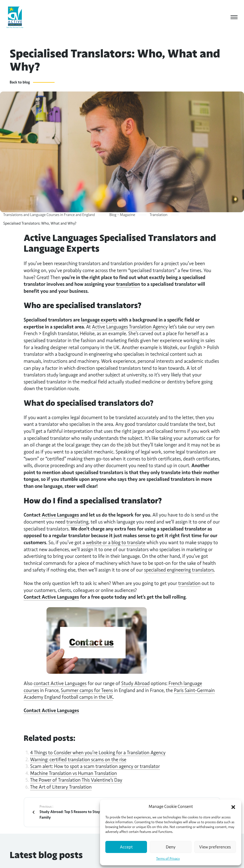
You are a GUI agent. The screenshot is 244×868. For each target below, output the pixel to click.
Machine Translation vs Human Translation (73, 773)
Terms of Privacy (168, 859)
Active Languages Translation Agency (130, 327)
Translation (159, 215)
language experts (99, 320)
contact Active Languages (60, 683)
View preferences (215, 847)
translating (77, 522)
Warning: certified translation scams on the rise (78, 760)
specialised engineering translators (179, 570)
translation (128, 284)
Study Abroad (135, 683)
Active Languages (60, 515)
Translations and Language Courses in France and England (49, 215)
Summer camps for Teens (87, 690)
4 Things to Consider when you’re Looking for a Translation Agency (98, 753)
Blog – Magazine (122, 215)
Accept (126, 847)
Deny (171, 847)
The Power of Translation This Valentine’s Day (76, 780)
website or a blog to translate (116, 543)
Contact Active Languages (51, 597)
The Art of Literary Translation (61, 787)
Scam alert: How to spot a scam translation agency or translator (95, 766)
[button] (233, 807)
